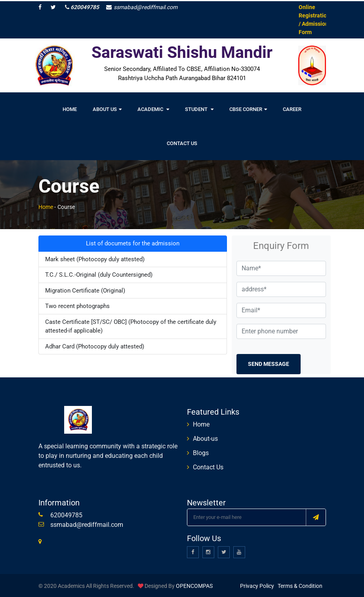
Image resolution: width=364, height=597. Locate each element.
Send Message (269, 363)
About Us (107, 108)
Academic (153, 108)
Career (292, 108)
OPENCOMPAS (194, 585)
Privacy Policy (257, 585)
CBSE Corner (248, 108)
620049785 (82, 6)
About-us (205, 437)
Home (70, 108)
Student (199, 108)
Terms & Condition (300, 585)
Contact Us (182, 142)
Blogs (201, 452)
